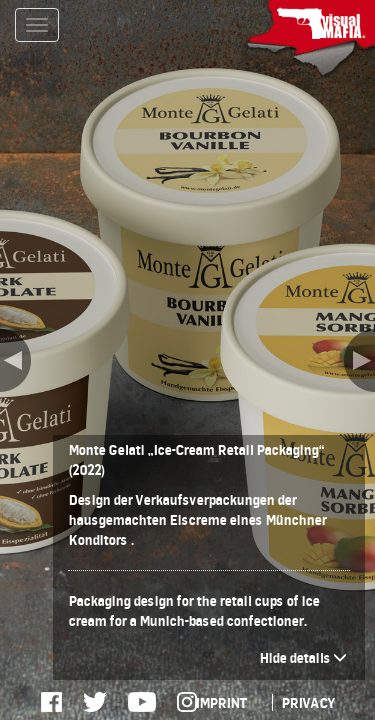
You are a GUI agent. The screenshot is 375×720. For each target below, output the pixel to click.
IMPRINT (221, 702)
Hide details (303, 657)
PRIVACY (308, 702)
